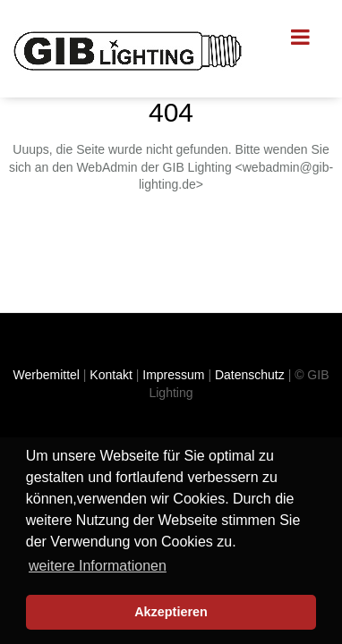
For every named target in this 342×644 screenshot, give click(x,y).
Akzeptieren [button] (171, 612)
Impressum (173, 375)
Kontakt (111, 375)
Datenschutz (250, 375)
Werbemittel (47, 375)
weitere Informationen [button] (98, 566)
